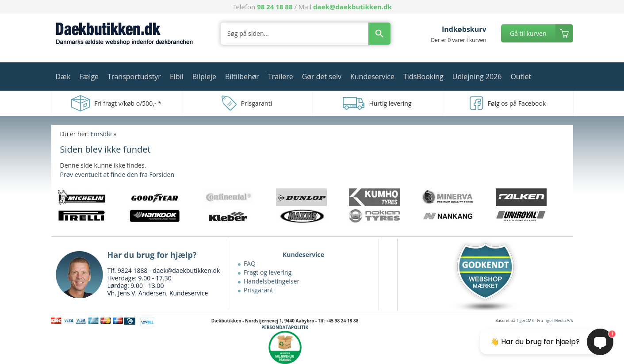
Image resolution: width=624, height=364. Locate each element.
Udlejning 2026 (477, 77)
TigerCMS (525, 320)
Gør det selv (322, 77)
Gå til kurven (528, 33)
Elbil (177, 77)
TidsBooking (423, 77)
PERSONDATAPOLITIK (285, 327)
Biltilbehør (242, 77)
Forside (101, 134)
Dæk (63, 77)
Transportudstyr (134, 77)
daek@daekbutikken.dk (352, 7)
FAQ (250, 263)
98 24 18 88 (275, 7)
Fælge (89, 77)
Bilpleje (204, 77)
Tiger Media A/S (558, 320)
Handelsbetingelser (272, 281)
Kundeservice (372, 77)
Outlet (521, 77)
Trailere (281, 77)
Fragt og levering (268, 272)
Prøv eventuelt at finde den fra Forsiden (117, 174)
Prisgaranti (259, 290)
